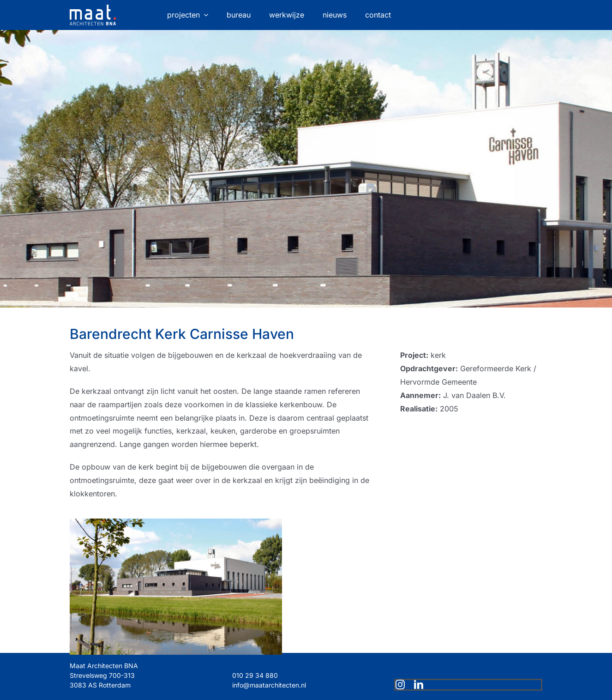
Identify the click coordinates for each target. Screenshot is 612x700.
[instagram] (400, 685)
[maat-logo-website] (93, 8)
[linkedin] (419, 685)
